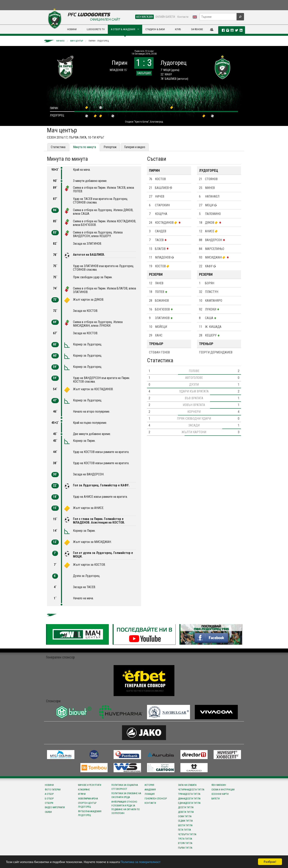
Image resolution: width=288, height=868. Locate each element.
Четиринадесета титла (191, 790)
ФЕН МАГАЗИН (144, 17)
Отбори (49, 803)
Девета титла (186, 812)
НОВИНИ (72, 29)
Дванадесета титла (189, 799)
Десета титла (186, 807)
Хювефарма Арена (88, 799)
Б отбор (49, 799)
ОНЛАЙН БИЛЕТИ (165, 17)
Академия (150, 790)
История (149, 785)
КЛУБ (178, 29)
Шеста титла (185, 825)
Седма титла (185, 821)
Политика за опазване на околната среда (126, 795)
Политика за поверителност (140, 862)
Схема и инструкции (223, 790)
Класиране (84, 790)
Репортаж (110, 147)
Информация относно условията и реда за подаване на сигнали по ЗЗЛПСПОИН (126, 808)
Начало (60, 41)
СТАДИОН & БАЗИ (155, 29)
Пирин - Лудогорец (99, 41)
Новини (49, 785)
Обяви (48, 812)
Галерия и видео (135, 147)
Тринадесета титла (189, 794)
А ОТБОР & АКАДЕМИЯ (123, 29)
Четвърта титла (187, 834)
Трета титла (185, 839)
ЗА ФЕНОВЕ (197, 29)
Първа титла (185, 848)
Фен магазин (219, 785)
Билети (215, 799)
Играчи (82, 794)
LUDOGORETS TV (96, 29)
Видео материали (55, 807)
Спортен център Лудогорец (87, 805)
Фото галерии (53, 790)
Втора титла (185, 843)
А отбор (49, 794)
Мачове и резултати (90, 785)
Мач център (77, 41)
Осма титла (185, 816)
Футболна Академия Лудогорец (90, 813)
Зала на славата (187, 785)
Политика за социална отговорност (125, 787)
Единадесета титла (189, 803)
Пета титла (184, 830)
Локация (150, 794)
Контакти (183, 17)
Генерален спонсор (156, 799)
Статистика (58, 147)
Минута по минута (84, 147)
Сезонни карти (220, 794)
